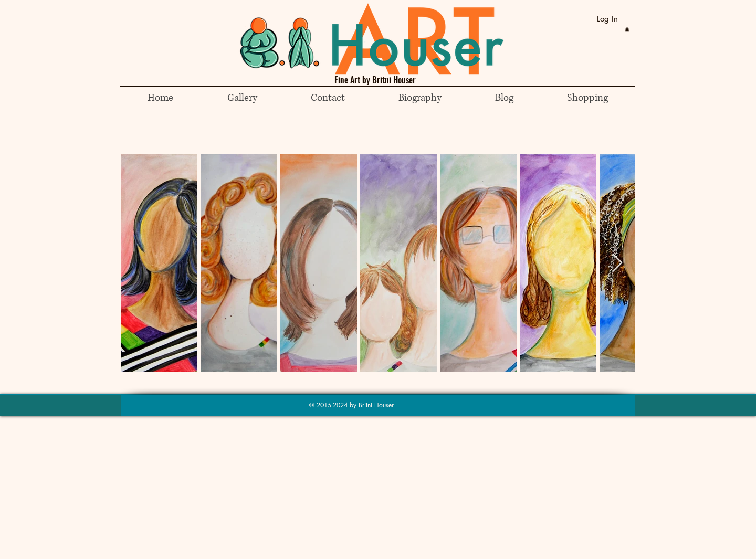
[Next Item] (617, 263)
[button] (627, 29)
